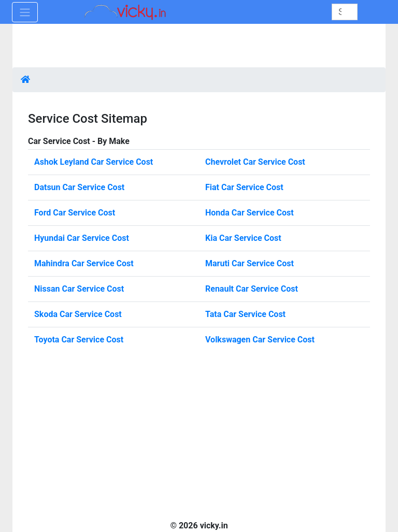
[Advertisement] (199, 47)
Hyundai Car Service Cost (82, 238)
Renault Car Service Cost (252, 289)
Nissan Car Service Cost (79, 289)
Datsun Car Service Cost (79, 187)
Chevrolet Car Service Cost (255, 162)
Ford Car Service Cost (75, 213)
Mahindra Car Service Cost (84, 263)
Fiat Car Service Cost (244, 187)
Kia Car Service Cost (243, 238)
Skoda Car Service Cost (78, 314)
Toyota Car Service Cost (79, 340)
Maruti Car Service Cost (250, 263)
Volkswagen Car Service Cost (260, 340)
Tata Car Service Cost (245, 314)
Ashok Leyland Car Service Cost (94, 162)
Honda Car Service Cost (250, 213)
